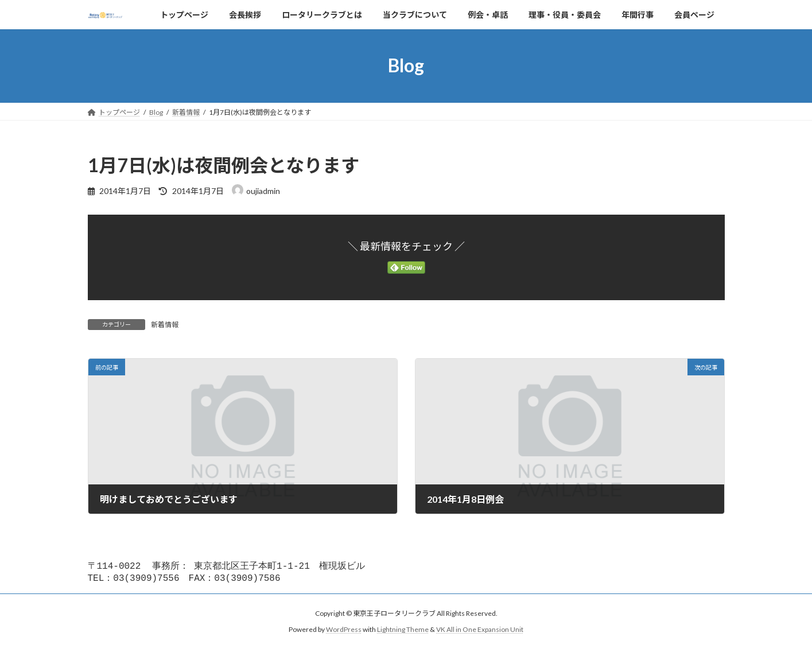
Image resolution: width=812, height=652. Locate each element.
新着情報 (165, 325)
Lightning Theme (403, 632)
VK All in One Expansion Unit (480, 632)
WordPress (344, 632)
